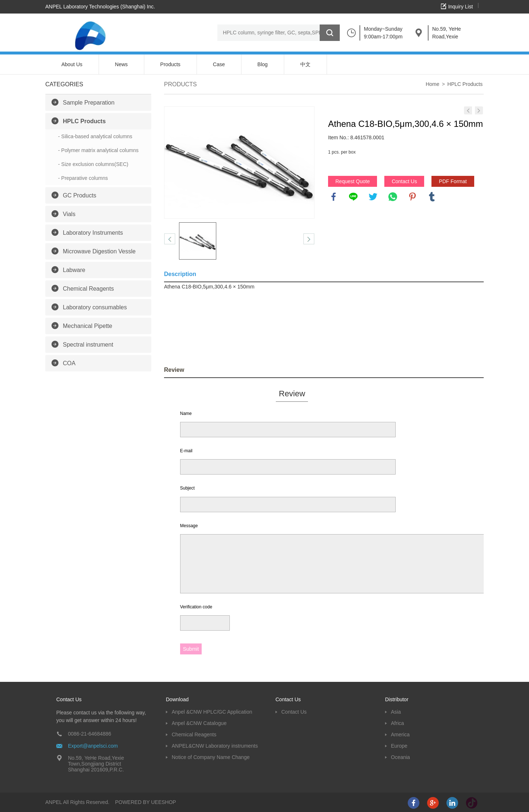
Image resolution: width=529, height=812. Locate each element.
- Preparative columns (83, 178)
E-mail (186, 451)
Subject (187, 488)
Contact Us (404, 181)
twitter (373, 197)
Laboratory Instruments (93, 233)
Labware (74, 270)
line (353, 197)
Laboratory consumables (95, 307)
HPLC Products (84, 121)
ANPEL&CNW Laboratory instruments (215, 746)
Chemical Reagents (88, 289)
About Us (72, 64)
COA (69, 363)
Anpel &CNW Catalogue (199, 723)
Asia (396, 712)
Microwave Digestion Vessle (99, 251)
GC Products (80, 195)
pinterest (412, 197)
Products (170, 64)
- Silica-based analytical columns (95, 136)
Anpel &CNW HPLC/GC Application (212, 712)
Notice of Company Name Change (211, 757)
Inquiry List (461, 7)
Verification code (196, 607)
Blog (263, 64)
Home (432, 84)
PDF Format (453, 181)
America (400, 734)
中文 (305, 64)
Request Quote (353, 181)
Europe (399, 746)
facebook (334, 197)
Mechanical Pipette (87, 326)
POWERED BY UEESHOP (146, 802)
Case (219, 64)
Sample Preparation (89, 103)
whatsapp (393, 197)
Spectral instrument (88, 345)
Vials (69, 214)
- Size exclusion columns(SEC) (93, 164)
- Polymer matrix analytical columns (98, 150)
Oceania (400, 757)
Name (186, 413)
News (121, 64)
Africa (397, 723)
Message (189, 526)
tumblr (432, 197)
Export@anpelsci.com (93, 746)
